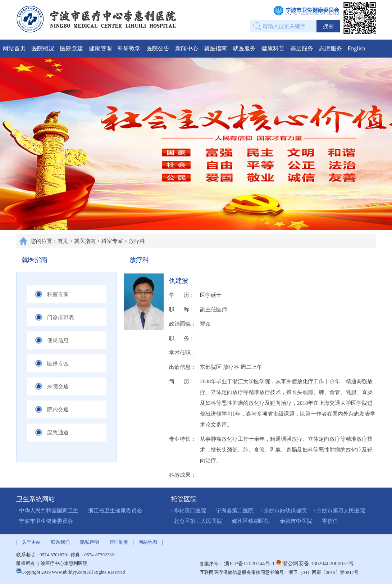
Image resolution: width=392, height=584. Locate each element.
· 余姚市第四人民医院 (340, 511)
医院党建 (72, 48)
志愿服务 (331, 48)
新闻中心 (187, 48)
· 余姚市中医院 (295, 521)
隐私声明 (90, 542)
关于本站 (31, 542)
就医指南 (215, 48)
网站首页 (14, 48)
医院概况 (43, 48)
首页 (63, 241)
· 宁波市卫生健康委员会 (45, 521)
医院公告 (158, 48)
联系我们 (60, 542)
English (357, 48)
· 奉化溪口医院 (188, 511)
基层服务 (302, 48)
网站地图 (148, 542)
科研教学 (129, 48)
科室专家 (112, 241)
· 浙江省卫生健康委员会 (114, 511)
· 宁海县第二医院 (234, 511)
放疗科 (137, 241)
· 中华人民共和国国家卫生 (47, 511)
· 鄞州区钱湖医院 (250, 521)
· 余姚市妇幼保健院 (284, 511)
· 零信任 (329, 521)
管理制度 (119, 542)
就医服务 (244, 48)
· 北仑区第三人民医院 (197, 521)
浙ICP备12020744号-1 (250, 563)
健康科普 (273, 48)
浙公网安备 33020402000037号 (318, 563)
